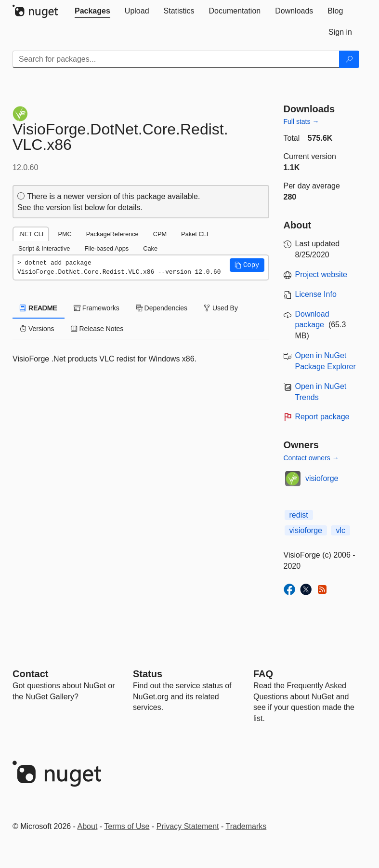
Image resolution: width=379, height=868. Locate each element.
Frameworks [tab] (97, 308)
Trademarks (246, 826)
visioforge (322, 478)
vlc (340, 530)
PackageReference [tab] (112, 234)
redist (299, 515)
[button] (247, 265)
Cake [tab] (150, 248)
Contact (30, 674)
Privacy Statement (188, 826)
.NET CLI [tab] (31, 234)
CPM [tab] (160, 234)
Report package (322, 417)
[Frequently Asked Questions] (263, 674)
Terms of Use (127, 826)
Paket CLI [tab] (195, 234)
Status (148, 674)
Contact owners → (311, 458)
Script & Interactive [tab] (44, 248)
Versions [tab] (37, 329)
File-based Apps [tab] (106, 248)
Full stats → (301, 121)
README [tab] (39, 308)
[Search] (349, 59)
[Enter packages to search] (176, 59)
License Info (316, 294)
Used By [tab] (221, 308)
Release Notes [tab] (97, 329)
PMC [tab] (65, 234)
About (88, 826)
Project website (321, 274)
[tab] (92, 11)
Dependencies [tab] (162, 308)
